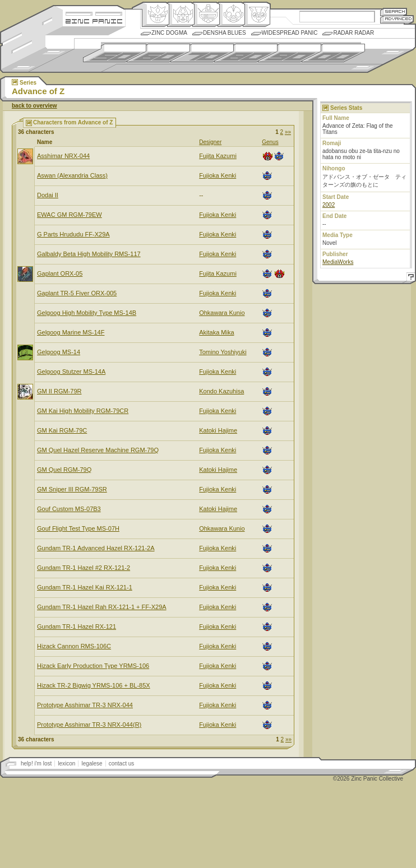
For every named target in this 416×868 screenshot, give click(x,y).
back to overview (34, 106)
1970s (202, 53)
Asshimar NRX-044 (63, 156)
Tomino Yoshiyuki (223, 352)
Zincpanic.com (94, 20)
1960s (158, 53)
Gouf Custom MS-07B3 (69, 509)
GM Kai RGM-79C (62, 430)
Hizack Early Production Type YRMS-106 (93, 666)
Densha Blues (225, 33)
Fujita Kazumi (218, 156)
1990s (290, 53)
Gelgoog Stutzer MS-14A (71, 372)
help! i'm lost (36, 763)
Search (394, 11)
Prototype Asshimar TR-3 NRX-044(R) (89, 725)
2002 (329, 205)
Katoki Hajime (218, 430)
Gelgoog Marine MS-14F (71, 332)
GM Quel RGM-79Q (64, 470)
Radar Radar (353, 33)
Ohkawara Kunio (222, 313)
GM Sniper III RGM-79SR (72, 489)
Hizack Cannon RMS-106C (74, 646)
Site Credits (94, 13)
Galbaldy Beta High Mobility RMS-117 (89, 254)
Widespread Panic (290, 33)
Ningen (231, 15)
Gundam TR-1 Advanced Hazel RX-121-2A (96, 548)
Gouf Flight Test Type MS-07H (78, 528)
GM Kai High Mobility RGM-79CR (83, 411)
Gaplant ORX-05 (60, 273)
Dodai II (48, 195)
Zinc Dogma (169, 33)
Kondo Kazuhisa (221, 391)
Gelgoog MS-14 (59, 352)
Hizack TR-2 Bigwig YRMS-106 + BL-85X (94, 685)
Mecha (206, 15)
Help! (409, 278)
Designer (210, 142)
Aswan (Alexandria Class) (72, 175)
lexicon (66, 763)
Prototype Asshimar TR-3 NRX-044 (85, 705)
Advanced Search (397, 19)
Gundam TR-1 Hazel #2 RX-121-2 (84, 568)
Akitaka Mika (216, 332)
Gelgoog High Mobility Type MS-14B (87, 313)
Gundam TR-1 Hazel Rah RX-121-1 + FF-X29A (102, 607)
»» (288, 132)
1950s (115, 53)
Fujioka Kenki (218, 175)
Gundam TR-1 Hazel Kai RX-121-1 (85, 587)
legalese (92, 763)
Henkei (181, 15)
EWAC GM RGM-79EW (70, 215)
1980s (246, 53)
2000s (333, 53)
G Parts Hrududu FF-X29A (73, 234)
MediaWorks (338, 262)
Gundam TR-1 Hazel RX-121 (77, 626)
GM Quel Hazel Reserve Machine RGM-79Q (98, 450)
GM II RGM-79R (59, 391)
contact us (122, 763)
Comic (256, 15)
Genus (270, 142)
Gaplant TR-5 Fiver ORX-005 (77, 293)
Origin (156, 15)
